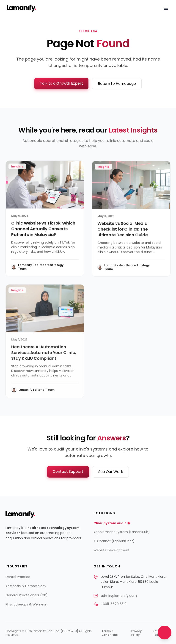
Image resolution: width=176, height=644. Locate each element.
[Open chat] (165, 633)
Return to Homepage (117, 84)
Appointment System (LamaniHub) (122, 532)
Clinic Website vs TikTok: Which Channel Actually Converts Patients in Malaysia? (43, 229)
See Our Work (111, 472)
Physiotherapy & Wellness (26, 604)
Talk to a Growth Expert (61, 83)
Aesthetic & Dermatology (26, 586)
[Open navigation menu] (166, 8)
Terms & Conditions (110, 633)
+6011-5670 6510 (114, 604)
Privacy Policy (136, 633)
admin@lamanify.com (119, 596)
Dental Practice (18, 577)
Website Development (111, 550)
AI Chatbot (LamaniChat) (114, 541)
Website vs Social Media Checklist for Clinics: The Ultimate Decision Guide (123, 230)
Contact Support (68, 471)
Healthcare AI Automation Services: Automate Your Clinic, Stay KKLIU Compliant (44, 354)
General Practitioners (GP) (27, 595)
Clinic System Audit (112, 523)
